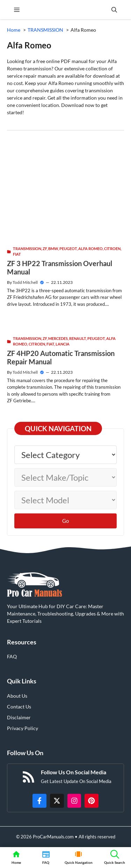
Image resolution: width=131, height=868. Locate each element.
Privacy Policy (23, 728)
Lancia (63, 344)
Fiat (17, 254)
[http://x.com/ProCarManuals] (57, 801)
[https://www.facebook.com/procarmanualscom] (39, 801)
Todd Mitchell (25, 282)
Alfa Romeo (90, 249)
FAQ (12, 656)
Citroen (112, 249)
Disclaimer (19, 717)
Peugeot (68, 249)
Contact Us (19, 707)
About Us (17, 696)
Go (65, 521)
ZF (45, 249)
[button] (114, 10)
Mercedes (58, 338)
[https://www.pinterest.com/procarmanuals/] (92, 801)
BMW (53, 249)
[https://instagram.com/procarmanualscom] (74, 801)
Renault (78, 338)
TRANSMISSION (27, 249)
